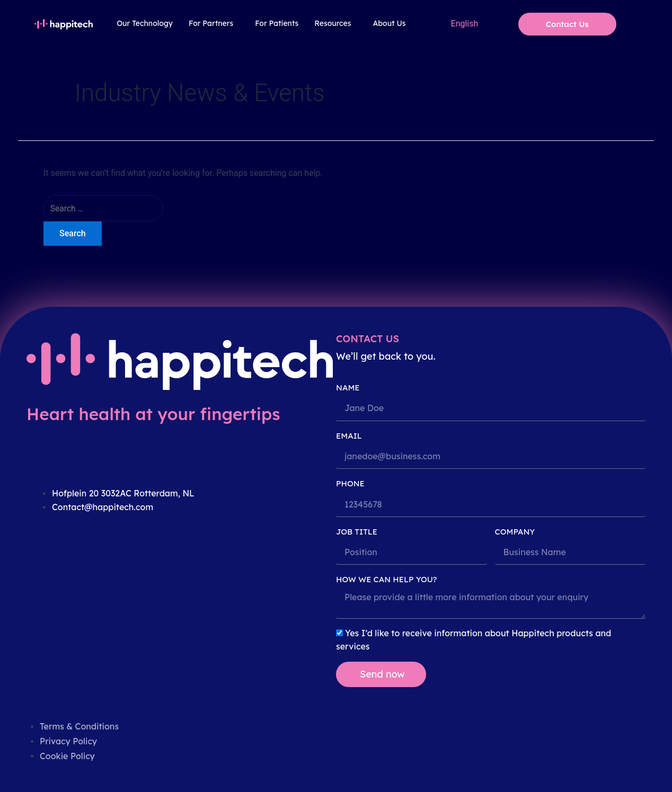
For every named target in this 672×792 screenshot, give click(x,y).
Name (348, 388)
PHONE (350, 483)
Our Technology (145, 23)
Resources (333, 23)
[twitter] (72, 566)
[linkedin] (41, 566)
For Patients (277, 23)
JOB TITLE (357, 532)
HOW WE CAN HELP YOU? (387, 579)
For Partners (211, 23)
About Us (389, 23)
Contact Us (567, 24)
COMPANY (515, 532)
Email (349, 436)
